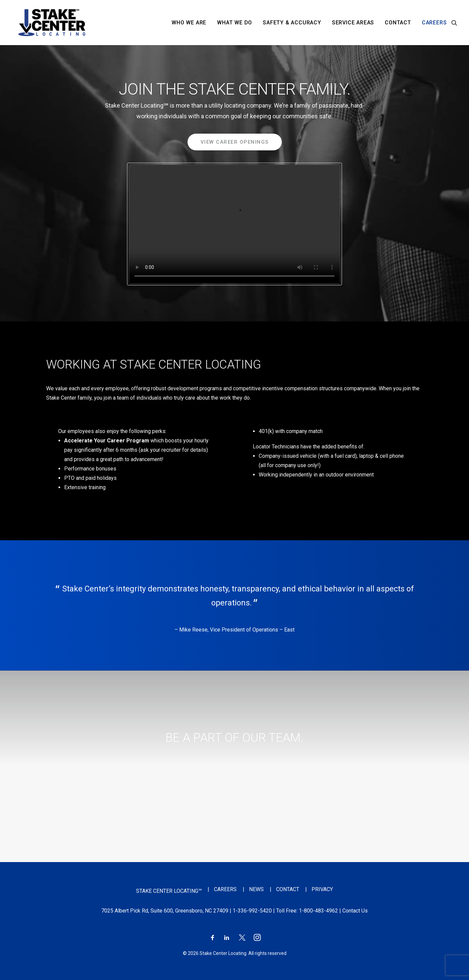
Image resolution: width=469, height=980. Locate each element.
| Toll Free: (285, 911)
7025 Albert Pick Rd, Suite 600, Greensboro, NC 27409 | (167, 911)
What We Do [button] (234, 23)
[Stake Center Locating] (45, 23)
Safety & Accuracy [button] (292, 23)
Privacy (322, 889)
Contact (398, 23)
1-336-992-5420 (252, 911)
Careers (434, 23)
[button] (454, 23)
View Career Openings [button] (235, 142)
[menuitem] (189, 23)
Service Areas (353, 23)
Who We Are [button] (189, 23)
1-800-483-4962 (318, 911)
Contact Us (355, 911)
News (256, 889)
